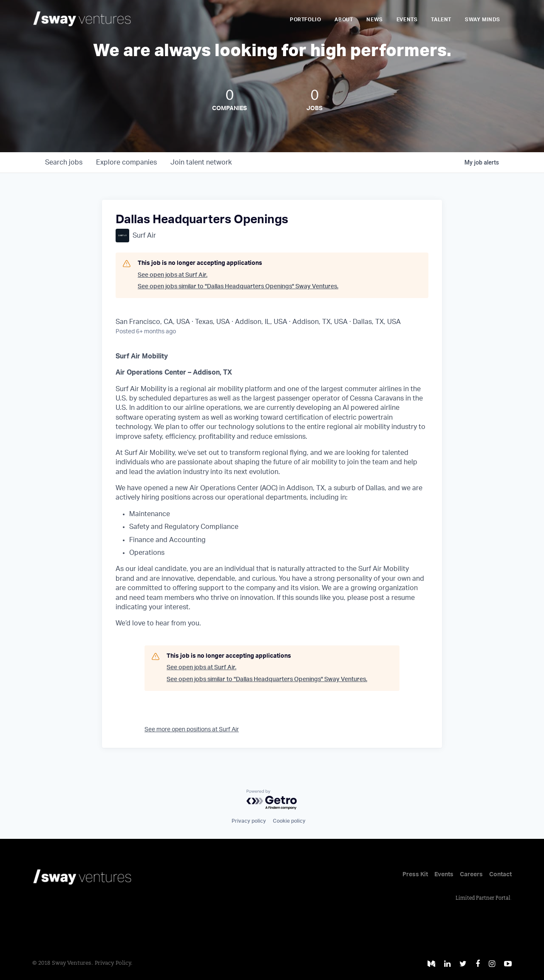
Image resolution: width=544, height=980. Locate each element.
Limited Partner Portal (483, 898)
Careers (471, 875)
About (344, 20)
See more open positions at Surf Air (192, 730)
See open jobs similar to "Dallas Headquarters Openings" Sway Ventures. (238, 287)
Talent (441, 20)
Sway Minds (483, 20)
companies (126, 162)
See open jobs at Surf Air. (173, 275)
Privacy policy (249, 821)
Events (407, 20)
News (374, 20)
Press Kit (415, 875)
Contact (500, 875)
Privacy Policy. (114, 963)
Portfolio (305, 20)
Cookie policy (289, 821)
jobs (64, 162)
